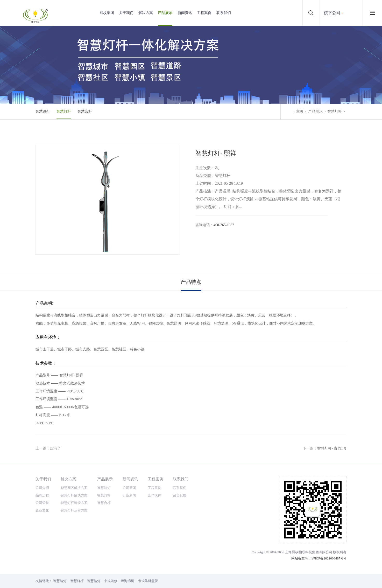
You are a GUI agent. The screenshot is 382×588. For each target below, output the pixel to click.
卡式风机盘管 (148, 581)
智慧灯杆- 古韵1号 (332, 448)
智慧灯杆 (64, 111)
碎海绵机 (128, 581)
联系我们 (224, 13)
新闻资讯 (185, 13)
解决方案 (146, 13)
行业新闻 (129, 495)
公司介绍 (42, 488)
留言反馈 (180, 495)
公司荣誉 (42, 503)
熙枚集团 (107, 13)
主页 (300, 111)
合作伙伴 (154, 495)
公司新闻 (129, 488)
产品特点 (191, 282)
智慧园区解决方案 (74, 488)
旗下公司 (332, 13)
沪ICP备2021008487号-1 (329, 558)
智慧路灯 (43, 111)
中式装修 (111, 581)
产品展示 (165, 13)
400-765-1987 (224, 225)
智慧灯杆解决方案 (74, 495)
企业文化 (42, 510)
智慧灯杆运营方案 (74, 510)
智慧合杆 (85, 111)
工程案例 (204, 13)
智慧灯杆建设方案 (74, 503)
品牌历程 (42, 495)
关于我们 (126, 13)
